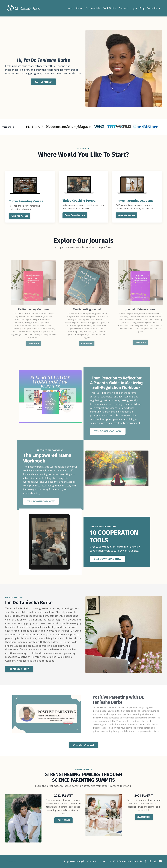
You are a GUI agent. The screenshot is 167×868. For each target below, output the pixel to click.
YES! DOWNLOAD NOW (108, 559)
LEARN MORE (64, 821)
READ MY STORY (19, 670)
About (79, 8)
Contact (123, 8)
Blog (142, 8)
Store (102, 861)
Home (70, 8)
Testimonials (93, 8)
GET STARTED (43, 82)
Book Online (110, 8)
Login (134, 8)
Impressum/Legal (74, 861)
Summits (154, 8)
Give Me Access (20, 216)
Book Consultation (75, 215)
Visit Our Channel (83, 745)
